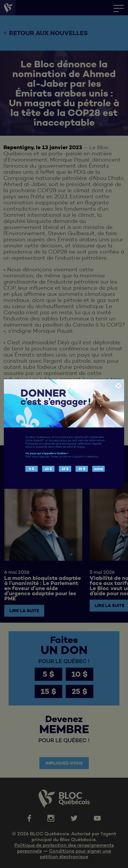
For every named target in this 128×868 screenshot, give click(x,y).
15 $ (65, 469)
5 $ (32, 469)
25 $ (82, 469)
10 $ (48, 469)
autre (98, 469)
